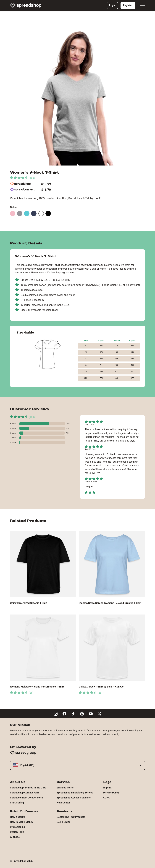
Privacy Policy (111, 793)
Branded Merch (65, 788)
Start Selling (17, 803)
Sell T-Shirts (64, 822)
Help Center (63, 803)
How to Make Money (22, 822)
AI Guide (15, 837)
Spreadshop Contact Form (25, 793)
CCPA (106, 798)
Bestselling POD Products (71, 817)
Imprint (107, 788)
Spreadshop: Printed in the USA (28, 788)
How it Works (17, 817)
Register (128, 5)
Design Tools (17, 832)
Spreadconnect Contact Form (26, 798)
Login (112, 5)
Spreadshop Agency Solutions (74, 798)
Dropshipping (17, 827)
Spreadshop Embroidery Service (75, 793)
